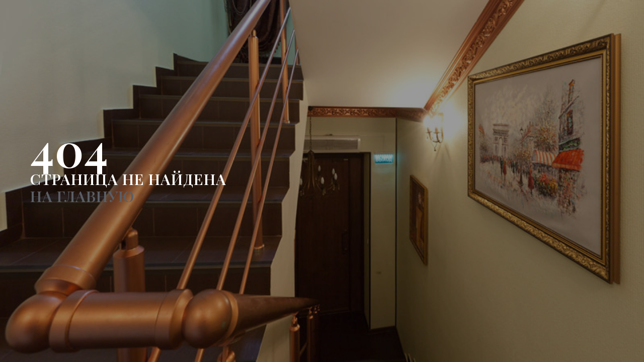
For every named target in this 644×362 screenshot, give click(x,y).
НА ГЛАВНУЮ (82, 196)
